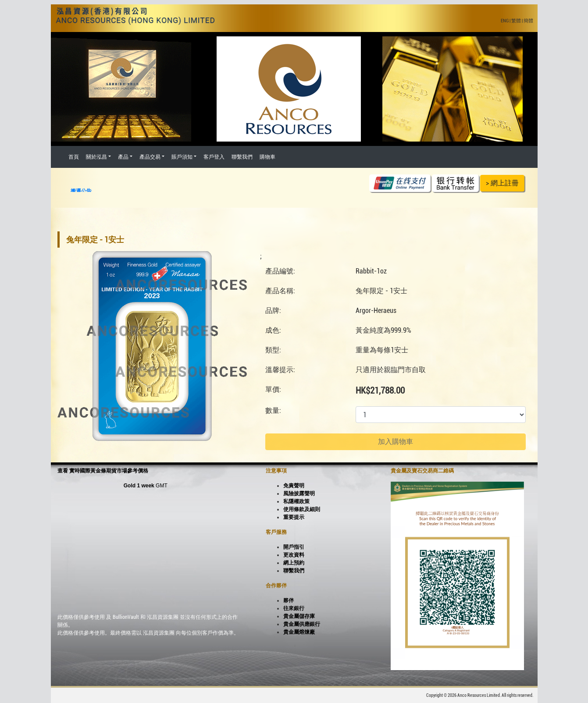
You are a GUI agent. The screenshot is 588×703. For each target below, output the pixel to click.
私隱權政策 (296, 501)
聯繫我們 (242, 157)
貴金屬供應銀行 (302, 624)
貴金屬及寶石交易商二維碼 (422, 471)
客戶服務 (276, 532)
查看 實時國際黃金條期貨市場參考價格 (103, 471)
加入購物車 (396, 442)
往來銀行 (294, 608)
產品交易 (150, 157)
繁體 (516, 21)
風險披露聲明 (299, 494)
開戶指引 (294, 547)
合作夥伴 (276, 586)
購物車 (267, 157)
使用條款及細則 (302, 509)
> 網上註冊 (502, 183)
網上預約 (294, 563)
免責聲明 (294, 486)
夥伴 (289, 600)
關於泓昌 (96, 157)
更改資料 (294, 555)
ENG (505, 21)
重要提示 (294, 517)
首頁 (74, 157)
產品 (123, 157)
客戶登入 (214, 157)
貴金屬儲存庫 (299, 616)
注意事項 (276, 471)
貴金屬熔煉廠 (299, 632)
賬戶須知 (182, 157)
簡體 (528, 21)
